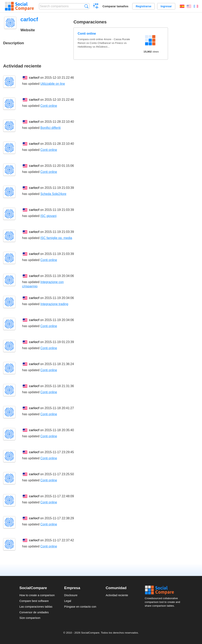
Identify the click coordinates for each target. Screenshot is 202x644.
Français (196, 6)
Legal (68, 601)
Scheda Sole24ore (53, 194)
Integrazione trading (54, 304)
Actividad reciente (117, 595)
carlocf (34, 78)
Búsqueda (86, 6)
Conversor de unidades (34, 612)
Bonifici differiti (51, 128)
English (189, 6)
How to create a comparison (37, 595)
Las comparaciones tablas (36, 607)
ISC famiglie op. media (56, 238)
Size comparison (30, 618)
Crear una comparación (96, 7)
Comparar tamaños (115, 6)
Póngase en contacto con (80, 607)
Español (182, 6)
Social (164, 590)
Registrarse (144, 6)
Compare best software (34, 601)
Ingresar (166, 6)
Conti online (87, 34)
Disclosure (71, 595)
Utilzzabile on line (53, 84)
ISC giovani (49, 216)
